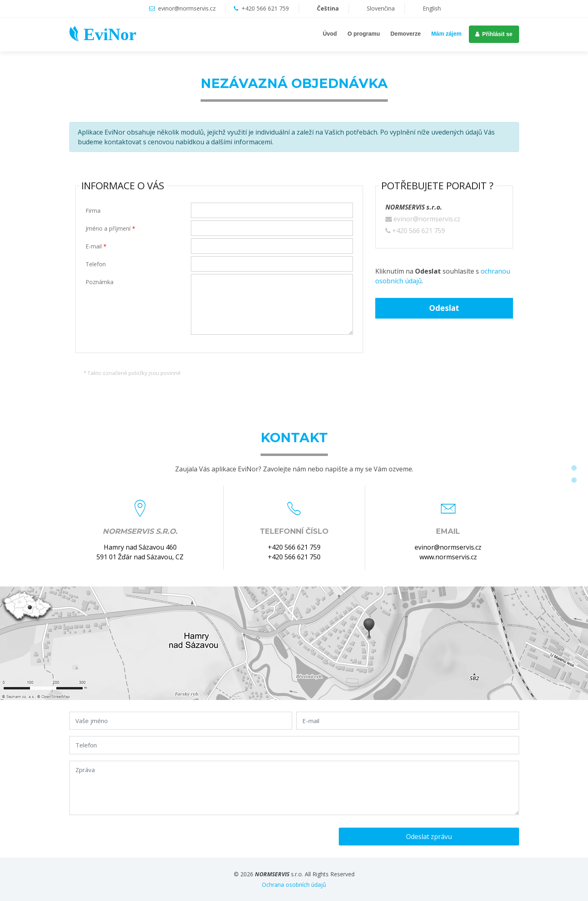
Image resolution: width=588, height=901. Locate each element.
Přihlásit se (494, 34)
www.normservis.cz (448, 557)
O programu (363, 34)
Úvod (330, 34)
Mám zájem (446, 34)
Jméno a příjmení (110, 228)
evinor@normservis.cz (187, 8)
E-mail (96, 246)
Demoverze (406, 34)
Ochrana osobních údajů (294, 885)
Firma (93, 211)
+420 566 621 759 (265, 8)
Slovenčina (372, 8)
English (423, 8)
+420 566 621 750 (294, 557)
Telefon (96, 264)
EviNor (110, 34)
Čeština (319, 8)
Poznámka (99, 282)
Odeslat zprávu (429, 837)
